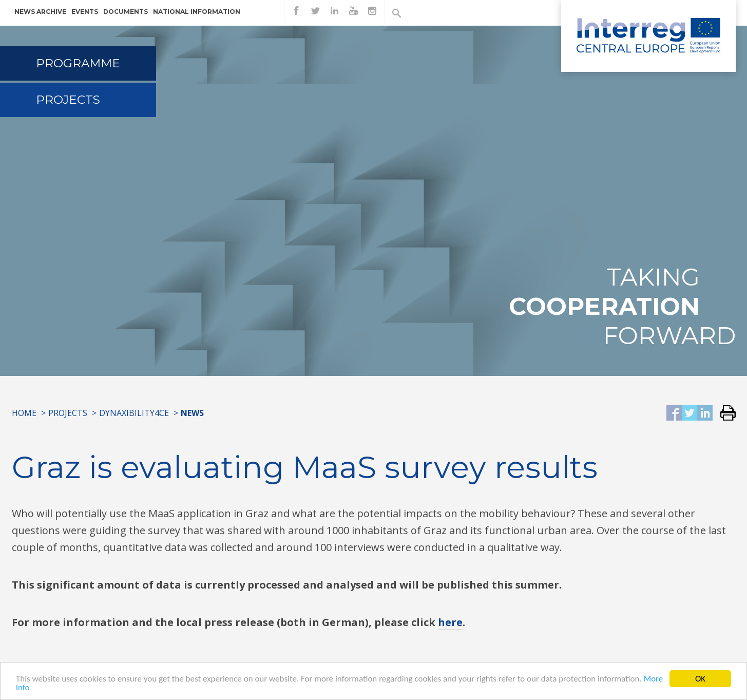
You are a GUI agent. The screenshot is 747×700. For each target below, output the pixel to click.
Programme (78, 63)
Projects (68, 100)
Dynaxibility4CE (134, 413)
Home (24, 413)
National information (197, 12)
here (450, 622)
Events (85, 12)
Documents (126, 12)
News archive (40, 12)
